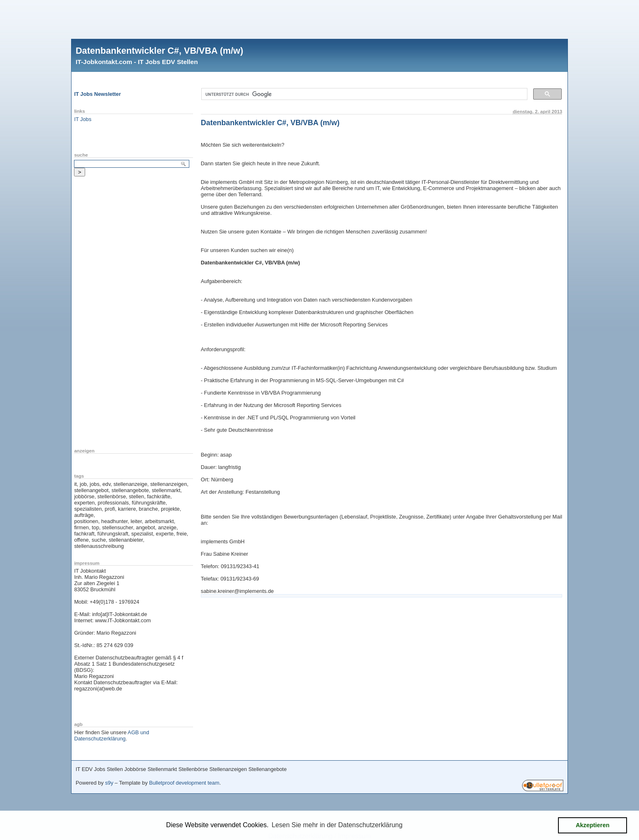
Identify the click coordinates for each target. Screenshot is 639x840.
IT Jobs (83, 119)
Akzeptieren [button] (593, 825)
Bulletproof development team (184, 783)
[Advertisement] (319, 19)
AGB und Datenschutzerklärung (111, 735)
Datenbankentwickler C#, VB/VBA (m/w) (159, 51)
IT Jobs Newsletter (97, 94)
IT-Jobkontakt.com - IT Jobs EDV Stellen (137, 62)
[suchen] (364, 94)
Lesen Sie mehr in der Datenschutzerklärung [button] (337, 825)
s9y (109, 783)
